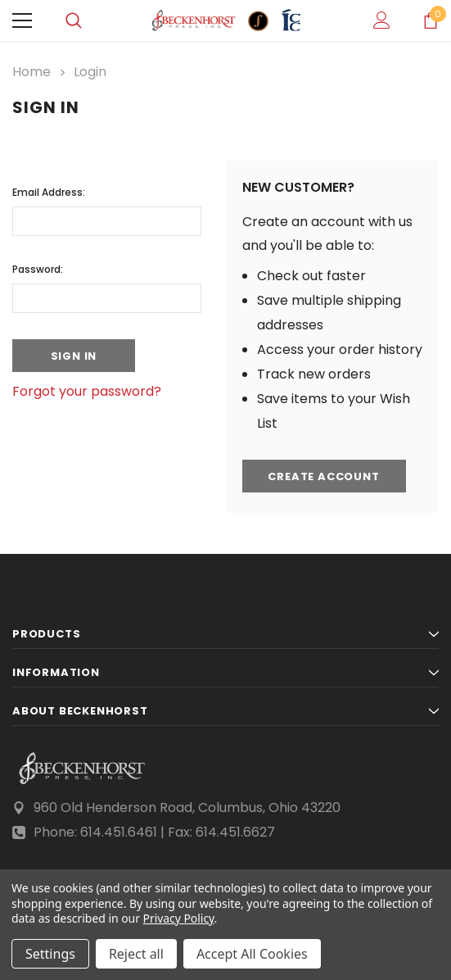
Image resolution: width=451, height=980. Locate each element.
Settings (50, 954)
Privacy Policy (179, 918)
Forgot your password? (87, 391)
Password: (38, 269)
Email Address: (49, 192)
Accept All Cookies (252, 954)
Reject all (136, 954)
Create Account (323, 476)
